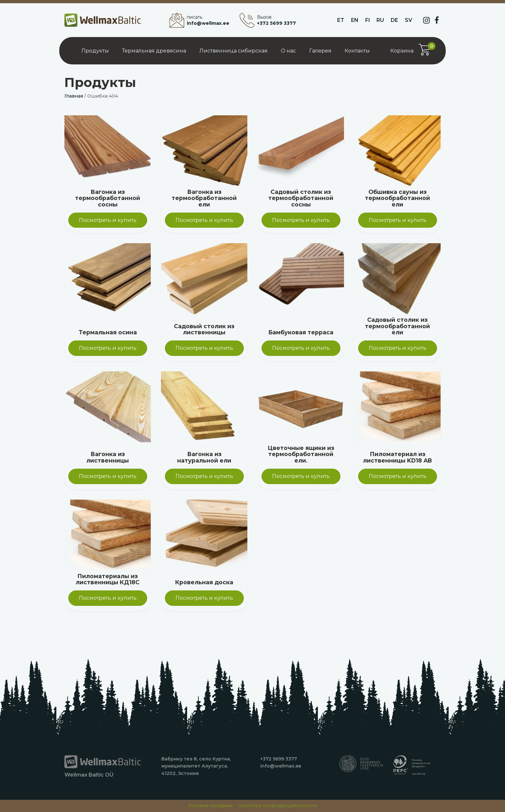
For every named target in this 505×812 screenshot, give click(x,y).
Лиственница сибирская (233, 51)
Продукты (95, 51)
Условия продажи (210, 806)
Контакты (357, 51)
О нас (288, 51)
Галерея (320, 51)
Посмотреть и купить (108, 220)
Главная (74, 96)
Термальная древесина (154, 51)
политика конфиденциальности (277, 806)
